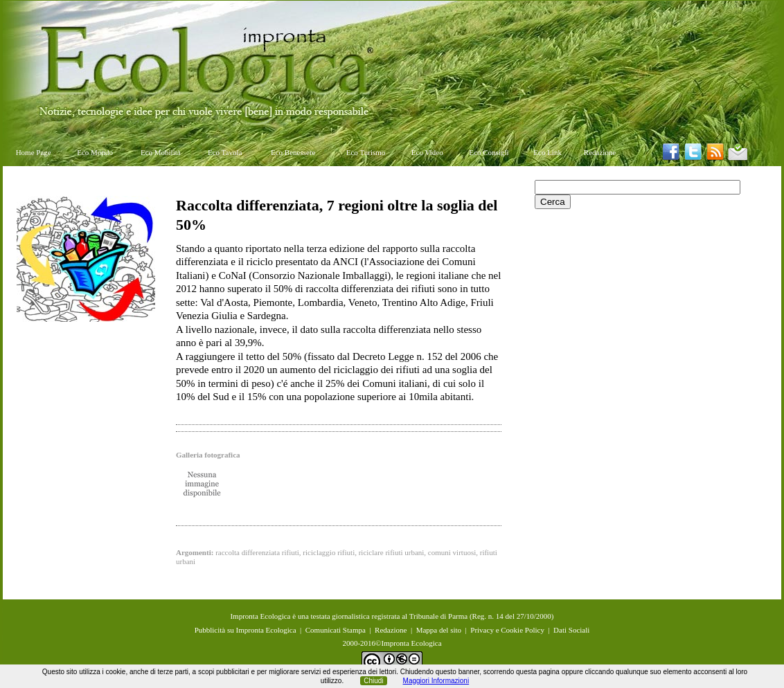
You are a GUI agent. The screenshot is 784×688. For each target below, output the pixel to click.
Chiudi (373, 681)
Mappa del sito (439, 630)
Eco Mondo (95, 152)
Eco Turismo (366, 152)
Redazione (600, 152)
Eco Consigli (489, 152)
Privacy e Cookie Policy (507, 630)
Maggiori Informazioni (436, 681)
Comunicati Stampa (336, 630)
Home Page (34, 152)
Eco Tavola (225, 152)
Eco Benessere (293, 152)
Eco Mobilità (161, 152)
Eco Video (427, 152)
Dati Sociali (571, 630)
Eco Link (547, 152)
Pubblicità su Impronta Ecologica (246, 630)
